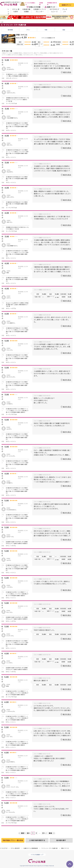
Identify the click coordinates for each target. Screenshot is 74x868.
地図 (64, 30)
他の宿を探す (61, 840)
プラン (28, 30)
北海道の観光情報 (26, 10)
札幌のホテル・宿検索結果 (31, 848)
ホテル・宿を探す (16, 10)
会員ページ (50, 7)
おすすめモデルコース (54, 10)
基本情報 (10, 30)
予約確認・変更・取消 (52, 4)
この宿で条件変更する (37, 840)
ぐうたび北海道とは (30, 4)
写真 (46, 30)
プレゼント (65, 10)
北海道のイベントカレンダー (40, 10)
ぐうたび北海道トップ (37, 855)
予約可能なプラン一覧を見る (13, 840)
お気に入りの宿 (34, 7)
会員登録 (41, 4)
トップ (8, 12)
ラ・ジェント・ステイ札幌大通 (13, 25)
